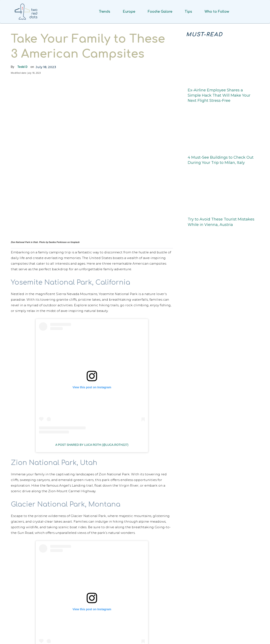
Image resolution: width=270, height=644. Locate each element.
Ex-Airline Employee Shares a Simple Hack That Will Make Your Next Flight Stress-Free (219, 95)
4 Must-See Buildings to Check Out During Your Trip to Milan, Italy (221, 160)
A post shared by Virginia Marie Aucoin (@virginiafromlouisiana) (93, 613)
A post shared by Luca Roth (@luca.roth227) (92, 391)
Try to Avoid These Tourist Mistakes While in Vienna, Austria (221, 222)
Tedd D (22, 67)
